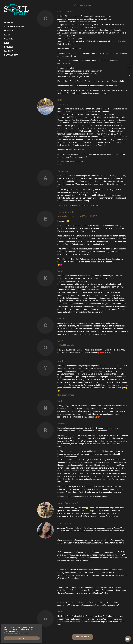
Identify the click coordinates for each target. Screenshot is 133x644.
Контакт (8, 51)
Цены (7, 35)
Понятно (22, 638)
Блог (7, 43)
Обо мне (9, 39)
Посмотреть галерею (66, 395)
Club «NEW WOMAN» (14, 27)
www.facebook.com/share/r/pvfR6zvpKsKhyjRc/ (77, 216)
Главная (9, 23)
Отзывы (9, 47)
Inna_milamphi (63, 104)
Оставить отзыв (84, 5)
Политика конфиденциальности (16, 633)
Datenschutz (11, 55)
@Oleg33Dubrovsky (66, 345)
